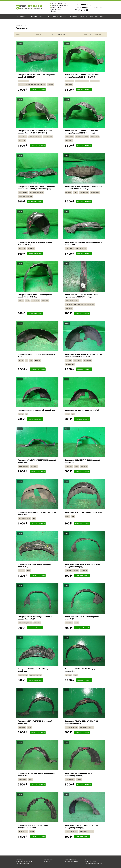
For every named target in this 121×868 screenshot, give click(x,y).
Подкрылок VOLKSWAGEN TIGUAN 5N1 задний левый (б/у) (37, 513)
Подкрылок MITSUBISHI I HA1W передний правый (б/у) (82, 618)
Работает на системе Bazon (24, 861)
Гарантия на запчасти (71, 861)
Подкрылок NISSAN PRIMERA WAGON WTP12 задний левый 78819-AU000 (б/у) (83, 296)
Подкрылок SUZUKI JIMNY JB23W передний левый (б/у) (83, 461)
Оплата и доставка (70, 859)
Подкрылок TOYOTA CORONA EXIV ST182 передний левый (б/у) (81, 722)
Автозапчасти (20, 25)
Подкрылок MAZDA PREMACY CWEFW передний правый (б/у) (80, 774)
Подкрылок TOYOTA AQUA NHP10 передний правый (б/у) (36, 774)
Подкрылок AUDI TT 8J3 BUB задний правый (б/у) (36, 355)
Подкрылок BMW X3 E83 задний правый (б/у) (37, 410)
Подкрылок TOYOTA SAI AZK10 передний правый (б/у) (82, 670)
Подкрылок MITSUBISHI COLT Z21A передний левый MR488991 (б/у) (37, 76)
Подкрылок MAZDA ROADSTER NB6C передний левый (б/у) (37, 461)
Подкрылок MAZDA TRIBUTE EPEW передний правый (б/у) (83, 244)
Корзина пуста (98, 7)
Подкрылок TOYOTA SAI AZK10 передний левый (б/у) (35, 722)
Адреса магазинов (90, 861)
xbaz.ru (27, 864)
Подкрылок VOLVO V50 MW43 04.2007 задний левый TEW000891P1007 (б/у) (83, 188)
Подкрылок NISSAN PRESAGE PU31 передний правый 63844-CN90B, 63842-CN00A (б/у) (36, 188)
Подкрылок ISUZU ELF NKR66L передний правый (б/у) (35, 566)
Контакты (47, 861)
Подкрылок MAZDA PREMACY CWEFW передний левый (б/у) (33, 827)
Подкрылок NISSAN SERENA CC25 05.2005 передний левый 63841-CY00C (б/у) (35, 132)
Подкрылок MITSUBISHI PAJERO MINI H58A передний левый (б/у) (82, 566)
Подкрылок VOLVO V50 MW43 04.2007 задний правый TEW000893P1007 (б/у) (83, 355)
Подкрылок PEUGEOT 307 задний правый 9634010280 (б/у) (35, 244)
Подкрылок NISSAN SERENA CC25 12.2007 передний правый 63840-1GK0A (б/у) (82, 76)
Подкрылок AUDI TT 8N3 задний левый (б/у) (83, 512)
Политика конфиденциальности (95, 864)
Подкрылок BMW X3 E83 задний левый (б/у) (83, 410)
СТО (86, 859)
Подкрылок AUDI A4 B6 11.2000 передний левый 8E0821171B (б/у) (35, 296)
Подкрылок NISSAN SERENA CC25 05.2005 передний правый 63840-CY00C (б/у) (82, 132)
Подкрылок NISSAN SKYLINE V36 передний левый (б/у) (36, 670)
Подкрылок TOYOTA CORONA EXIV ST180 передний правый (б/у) (81, 827)
